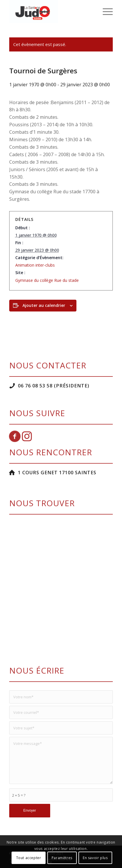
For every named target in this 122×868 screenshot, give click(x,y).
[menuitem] (105, 12)
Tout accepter (29, 858)
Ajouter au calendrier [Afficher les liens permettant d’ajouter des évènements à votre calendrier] (44, 305)
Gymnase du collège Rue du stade (47, 280)
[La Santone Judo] (51, 12)
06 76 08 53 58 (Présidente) (54, 386)
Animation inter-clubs (35, 265)
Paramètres (62, 858)
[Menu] (105, 12)
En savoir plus (95, 858)
